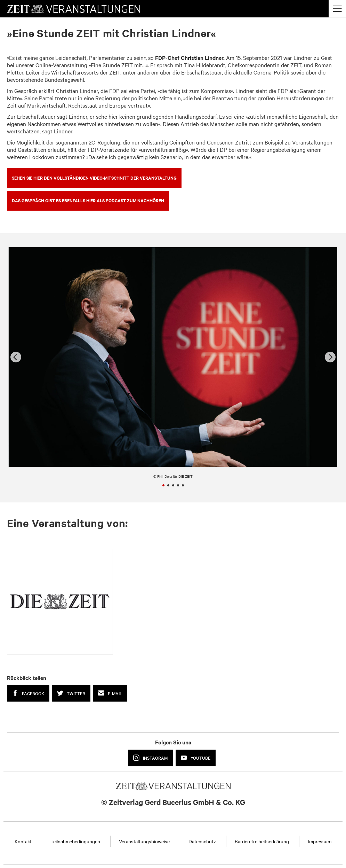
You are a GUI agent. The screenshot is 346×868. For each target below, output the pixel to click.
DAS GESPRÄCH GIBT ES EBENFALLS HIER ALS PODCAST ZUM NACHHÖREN (88, 200)
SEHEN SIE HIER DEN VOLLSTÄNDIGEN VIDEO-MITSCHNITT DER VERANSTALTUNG (94, 178)
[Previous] (16, 357)
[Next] (330, 357)
